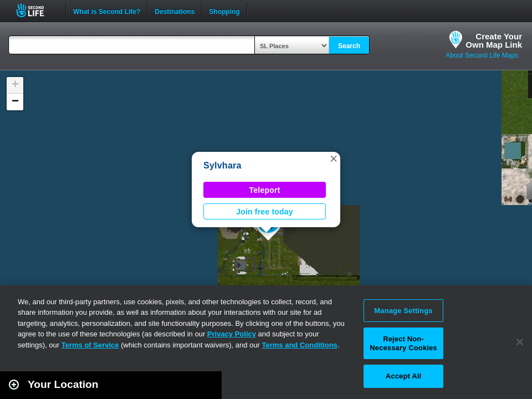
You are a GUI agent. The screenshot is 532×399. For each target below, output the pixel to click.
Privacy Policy (232, 334)
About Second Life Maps (482, 55)
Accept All (403, 376)
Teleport (265, 190)
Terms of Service (90, 345)
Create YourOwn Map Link (494, 40)
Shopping (224, 11)
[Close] (520, 342)
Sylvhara (222, 165)
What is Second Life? (107, 11)
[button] (334, 158)
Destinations (175, 11)
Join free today (265, 212)
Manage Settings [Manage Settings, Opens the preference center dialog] (403, 311)
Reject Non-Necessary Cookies (403, 343)
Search (349, 46)
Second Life (36, 10)
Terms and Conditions (300, 345)
